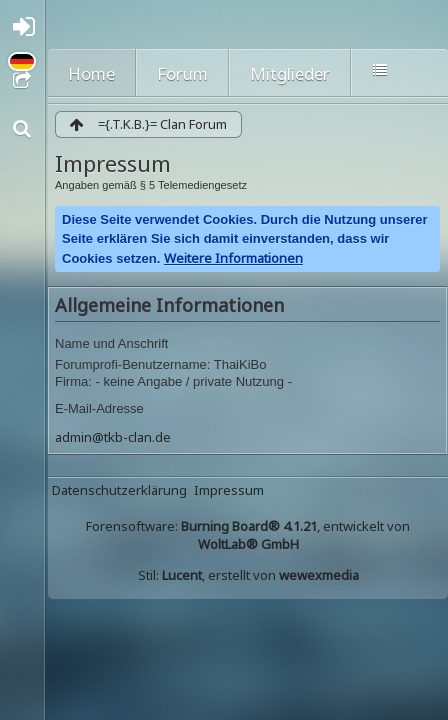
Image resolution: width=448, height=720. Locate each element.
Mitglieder (290, 73)
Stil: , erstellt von (248, 575)
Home (91, 73)
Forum (182, 73)
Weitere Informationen (233, 258)
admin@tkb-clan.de (113, 437)
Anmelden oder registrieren (28, 31)
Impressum (229, 490)
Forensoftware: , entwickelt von (248, 535)
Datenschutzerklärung (119, 490)
